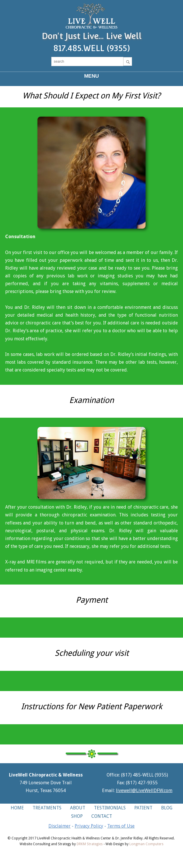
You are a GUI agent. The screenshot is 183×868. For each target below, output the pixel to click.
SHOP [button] (77, 816)
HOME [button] (17, 808)
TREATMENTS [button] (47, 808)
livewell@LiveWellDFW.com (144, 790)
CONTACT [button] (102, 816)
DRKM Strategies (90, 844)
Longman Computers (146, 844)
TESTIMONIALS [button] (110, 808)
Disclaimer (60, 826)
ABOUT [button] (78, 808)
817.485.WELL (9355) (92, 48)
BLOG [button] (167, 808)
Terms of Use (121, 826)
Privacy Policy (89, 826)
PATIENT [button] (143, 808)
